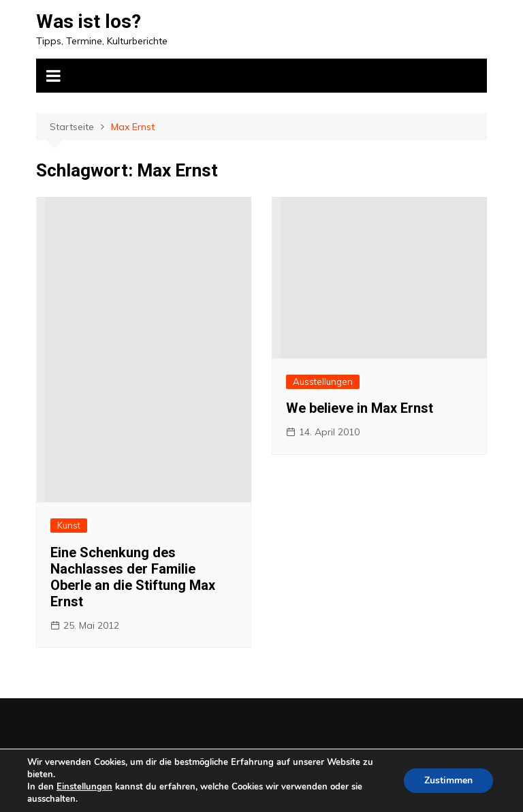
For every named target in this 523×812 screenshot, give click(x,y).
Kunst (69, 525)
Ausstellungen (323, 381)
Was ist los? (89, 21)
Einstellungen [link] (84, 787)
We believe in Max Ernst (360, 408)
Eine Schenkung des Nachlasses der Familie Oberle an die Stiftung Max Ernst (133, 577)
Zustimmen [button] (448, 780)
